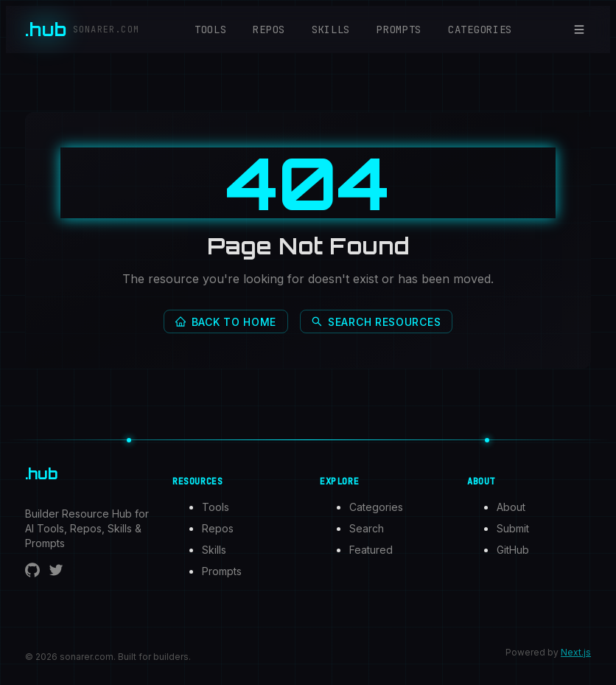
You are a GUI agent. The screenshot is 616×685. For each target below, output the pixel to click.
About (511, 507)
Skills (331, 29)
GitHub (513, 550)
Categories (480, 29)
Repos (269, 29)
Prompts (399, 29)
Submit (513, 528)
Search (367, 528)
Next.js (576, 652)
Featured (371, 550)
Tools (211, 29)
